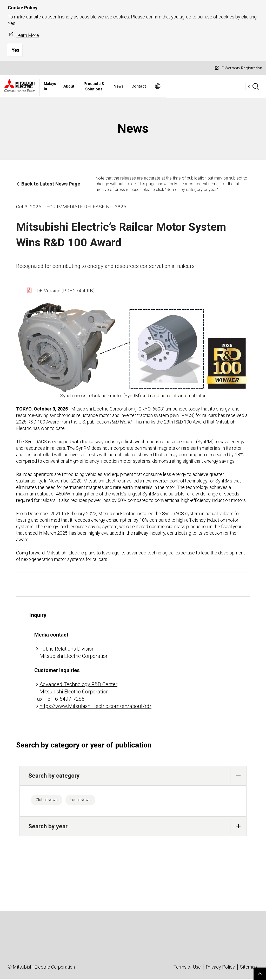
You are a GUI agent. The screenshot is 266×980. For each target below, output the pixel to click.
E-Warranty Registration (238, 68)
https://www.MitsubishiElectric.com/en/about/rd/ (95, 706)
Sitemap (248, 968)
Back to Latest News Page (51, 184)
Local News (87, 800)
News (167, 86)
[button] (238, 776)
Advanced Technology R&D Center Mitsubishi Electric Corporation (78, 688)
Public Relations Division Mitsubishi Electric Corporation (74, 652)
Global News (49, 800)
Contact (187, 86)
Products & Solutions (134, 86)
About (102, 86)
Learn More (23, 35)
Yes (15, 50)
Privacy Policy (220, 968)
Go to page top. (260, 974)
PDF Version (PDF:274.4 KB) (61, 291)
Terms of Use (187, 968)
